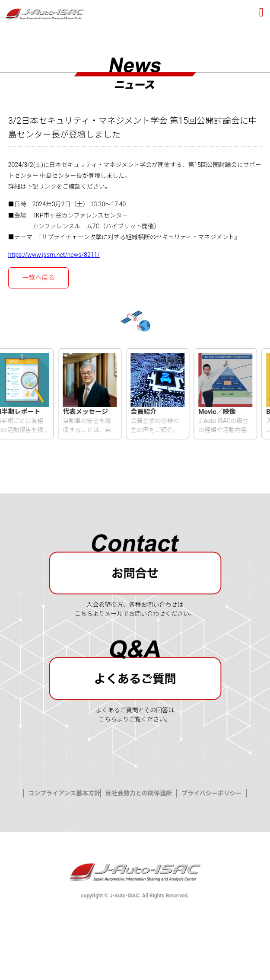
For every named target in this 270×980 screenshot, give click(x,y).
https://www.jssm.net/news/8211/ (54, 255)
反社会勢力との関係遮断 (139, 794)
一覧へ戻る (38, 278)
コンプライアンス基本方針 (64, 794)
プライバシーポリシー (212, 794)
